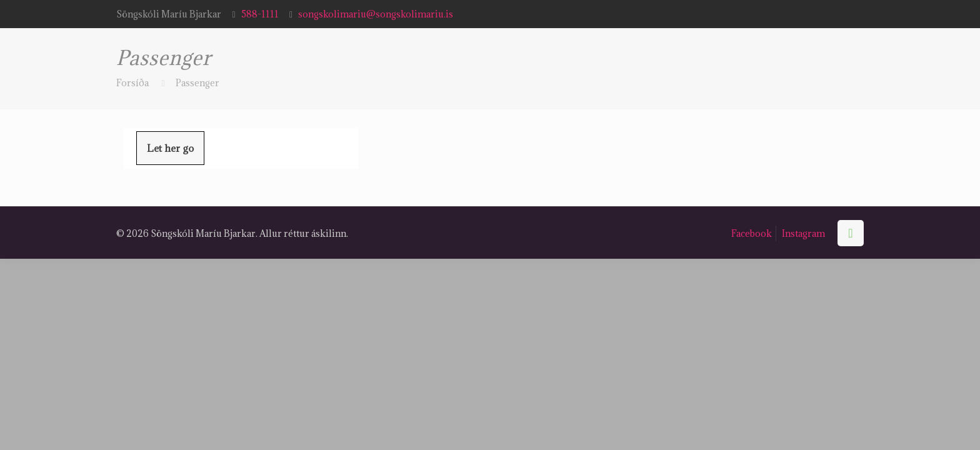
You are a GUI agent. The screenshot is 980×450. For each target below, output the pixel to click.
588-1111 (260, 14)
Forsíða (132, 83)
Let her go (170, 148)
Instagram (803, 233)
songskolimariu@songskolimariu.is (376, 14)
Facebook (752, 233)
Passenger (197, 83)
